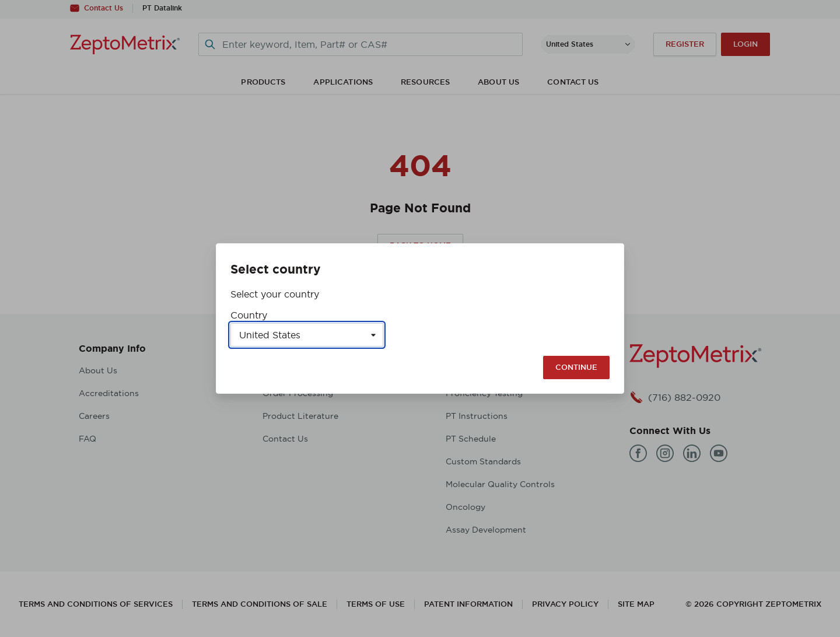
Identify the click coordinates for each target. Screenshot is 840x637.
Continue (576, 367)
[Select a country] (307, 335)
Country (249, 315)
